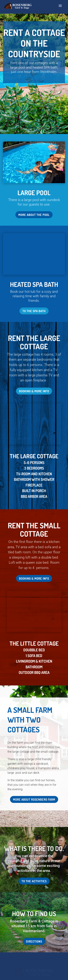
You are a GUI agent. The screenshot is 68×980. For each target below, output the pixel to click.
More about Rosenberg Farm (34, 702)
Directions (34, 844)
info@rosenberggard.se (34, 923)
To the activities (34, 783)
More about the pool (34, 215)
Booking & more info (34, 350)
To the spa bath (34, 270)
